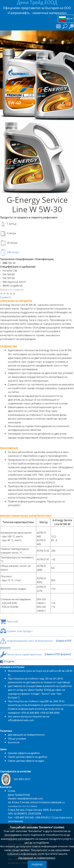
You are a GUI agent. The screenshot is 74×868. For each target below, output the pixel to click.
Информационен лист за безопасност (27, 641)
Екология (14, 742)
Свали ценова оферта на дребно (28, 757)
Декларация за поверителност (37, 858)
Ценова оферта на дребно (24, 753)
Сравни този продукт (16, 631)
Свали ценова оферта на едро (26, 761)
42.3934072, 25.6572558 (27, 813)
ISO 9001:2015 (15, 779)
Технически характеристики (21, 654)
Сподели (7, 661)
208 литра (9, 252)
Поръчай (9, 621)
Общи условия (17, 739)
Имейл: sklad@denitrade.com (25, 798)
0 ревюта (6, 297)
